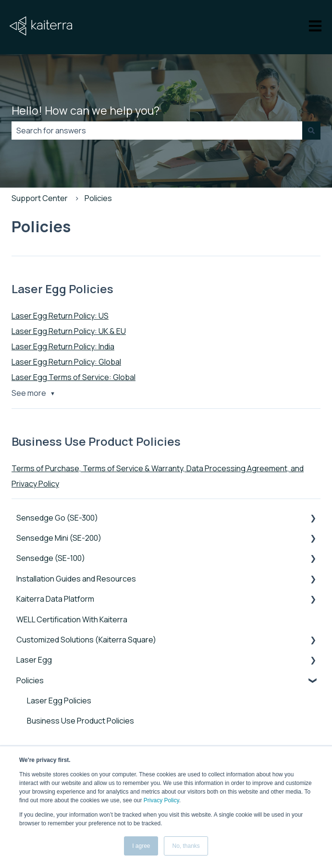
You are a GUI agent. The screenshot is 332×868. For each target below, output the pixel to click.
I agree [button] (141, 846)
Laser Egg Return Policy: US (60, 316)
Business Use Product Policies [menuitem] (80, 721)
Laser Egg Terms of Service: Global (74, 377)
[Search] (311, 131)
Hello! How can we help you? (86, 110)
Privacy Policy (161, 800)
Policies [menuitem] (30, 680)
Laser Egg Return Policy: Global (66, 362)
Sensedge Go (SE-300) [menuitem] (57, 518)
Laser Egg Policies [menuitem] (59, 701)
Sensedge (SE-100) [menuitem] (51, 558)
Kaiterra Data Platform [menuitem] (55, 599)
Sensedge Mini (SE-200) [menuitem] (59, 538)
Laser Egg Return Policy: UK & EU (69, 331)
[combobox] (157, 131)
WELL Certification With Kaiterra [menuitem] (72, 619)
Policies (98, 198)
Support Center (40, 198)
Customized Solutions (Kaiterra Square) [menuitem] (86, 640)
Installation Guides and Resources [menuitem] (76, 579)
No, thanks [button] (186, 846)
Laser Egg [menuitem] (34, 660)
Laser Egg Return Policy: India (63, 346)
